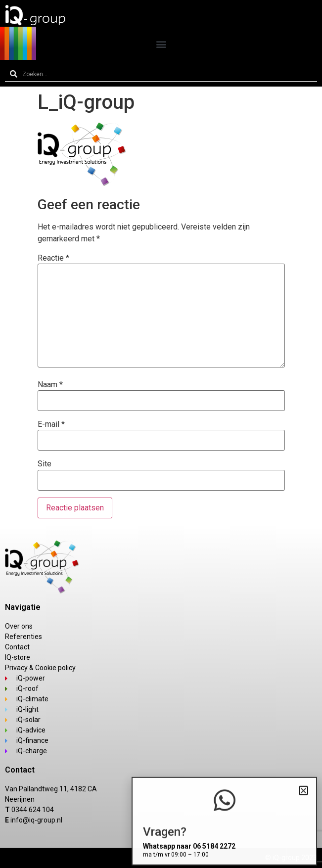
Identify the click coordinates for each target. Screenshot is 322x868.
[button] (161, 44)
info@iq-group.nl (36, 820)
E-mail (51, 424)
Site (45, 464)
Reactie (53, 258)
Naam (50, 385)
